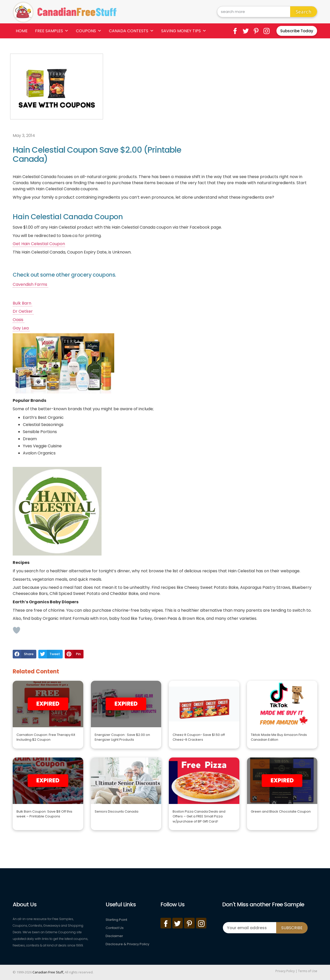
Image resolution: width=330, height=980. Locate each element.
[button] (24, 654)
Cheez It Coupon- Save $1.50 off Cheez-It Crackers (199, 737)
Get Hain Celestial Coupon (39, 244)
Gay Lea (21, 328)
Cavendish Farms (30, 284)
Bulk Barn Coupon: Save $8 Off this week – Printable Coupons (44, 814)
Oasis (19, 320)
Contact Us (115, 928)
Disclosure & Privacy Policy (127, 944)
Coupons (89, 31)
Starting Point (116, 920)
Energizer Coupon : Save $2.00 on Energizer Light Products (122, 737)
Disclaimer (114, 936)
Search (304, 12)
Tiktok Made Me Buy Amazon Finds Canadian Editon (279, 737)
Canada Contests (131, 31)
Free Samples (52, 31)
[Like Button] (16, 630)
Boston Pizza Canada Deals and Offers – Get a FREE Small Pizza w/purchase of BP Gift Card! (199, 816)
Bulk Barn (22, 303)
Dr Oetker (23, 311)
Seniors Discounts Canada (117, 811)
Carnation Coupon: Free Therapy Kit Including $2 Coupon (46, 737)
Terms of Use (308, 971)
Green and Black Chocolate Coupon (281, 811)
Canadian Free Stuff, (48, 972)
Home (22, 31)
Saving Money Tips (184, 31)
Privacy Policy (285, 971)
